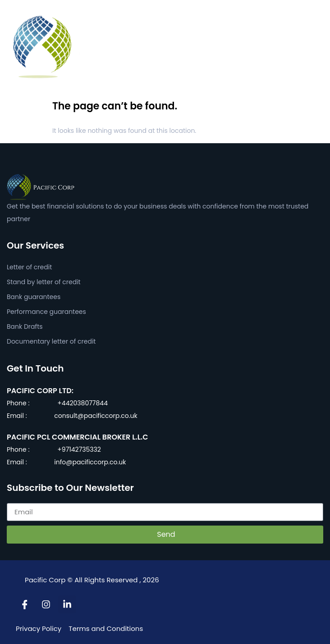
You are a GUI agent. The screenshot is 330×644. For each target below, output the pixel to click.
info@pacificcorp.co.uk (90, 462)
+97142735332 (79, 449)
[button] (319, 47)
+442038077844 (82, 403)
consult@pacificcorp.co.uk (96, 416)
